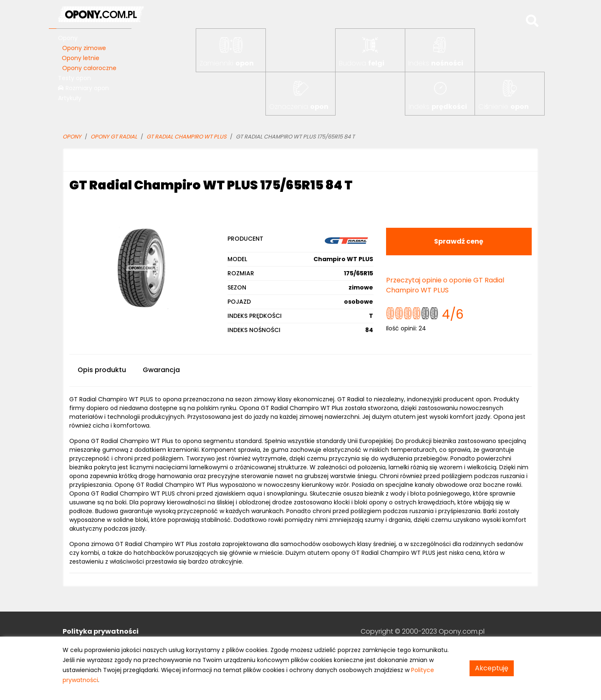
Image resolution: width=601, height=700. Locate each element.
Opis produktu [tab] (102, 370)
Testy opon (74, 78)
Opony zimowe (84, 48)
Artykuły (70, 98)
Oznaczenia (299, 107)
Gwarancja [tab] (161, 370)
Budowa (362, 63)
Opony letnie (81, 58)
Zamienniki (227, 63)
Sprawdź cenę (459, 241)
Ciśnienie (504, 107)
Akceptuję (492, 668)
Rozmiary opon (83, 88)
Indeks (436, 63)
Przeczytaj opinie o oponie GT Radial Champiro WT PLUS (445, 285)
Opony (68, 38)
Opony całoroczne (89, 68)
